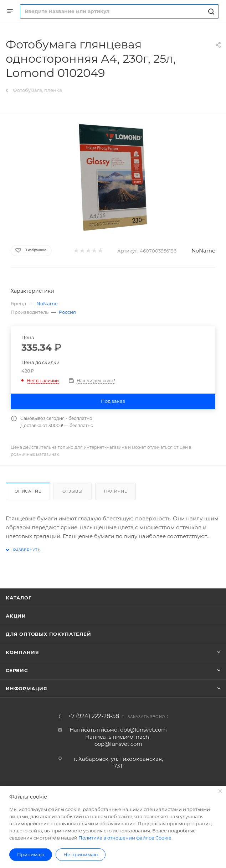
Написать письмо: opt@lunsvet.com (118, 730)
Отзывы (73, 491)
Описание (28, 491)
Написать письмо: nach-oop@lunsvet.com (118, 740)
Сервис (17, 670)
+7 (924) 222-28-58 (94, 716)
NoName (203, 251)
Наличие (116, 491)
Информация (27, 688)
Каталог (19, 598)
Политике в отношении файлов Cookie (125, 838)
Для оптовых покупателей (48, 634)
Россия (67, 312)
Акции (16, 616)
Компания (22, 652)
